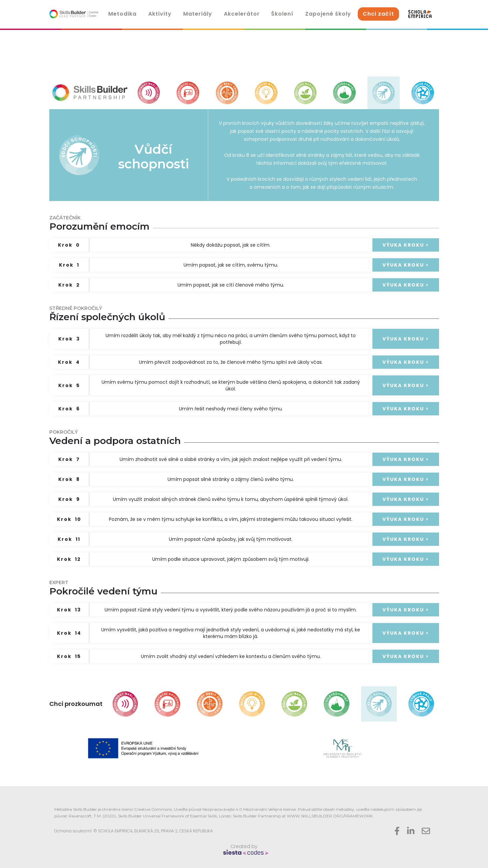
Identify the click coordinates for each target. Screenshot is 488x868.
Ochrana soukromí (73, 831)
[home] (74, 14)
